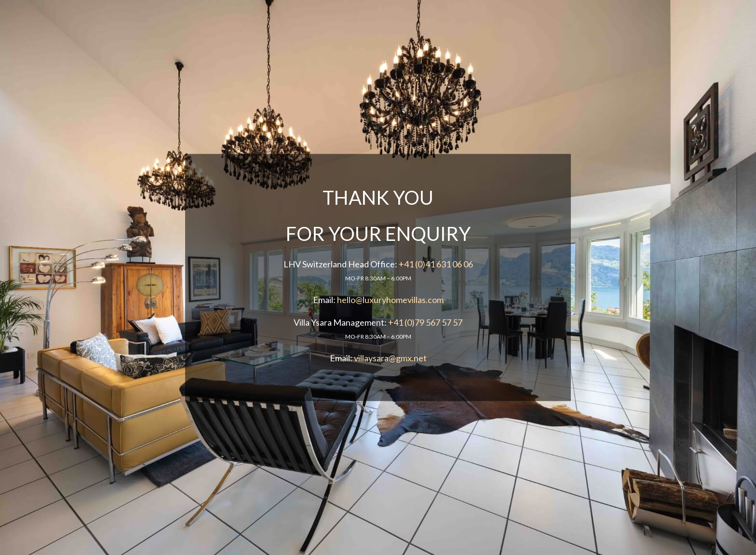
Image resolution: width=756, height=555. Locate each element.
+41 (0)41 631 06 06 (436, 264)
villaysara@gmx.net (390, 358)
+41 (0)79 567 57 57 (425, 322)
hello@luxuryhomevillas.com (390, 300)
